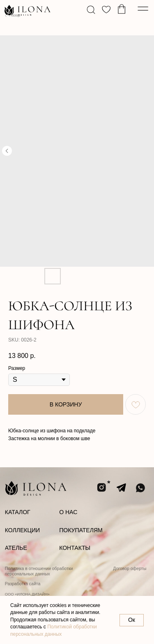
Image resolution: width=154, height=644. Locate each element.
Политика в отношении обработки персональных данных (39, 571)
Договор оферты (130, 568)
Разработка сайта (23, 584)
